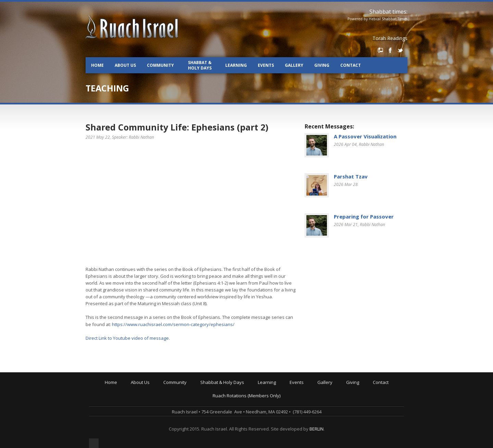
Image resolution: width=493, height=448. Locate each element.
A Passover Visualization (365, 136)
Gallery (294, 65)
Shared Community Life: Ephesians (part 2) (177, 127)
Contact (351, 65)
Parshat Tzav (351, 176)
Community (160, 65)
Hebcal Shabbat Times (388, 19)
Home (97, 65)
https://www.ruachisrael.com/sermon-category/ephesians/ (173, 324)
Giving (322, 65)
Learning (236, 65)
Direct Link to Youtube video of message (127, 338)
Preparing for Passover (364, 216)
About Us (125, 65)
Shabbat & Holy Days (200, 65)
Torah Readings (390, 38)
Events (266, 65)
